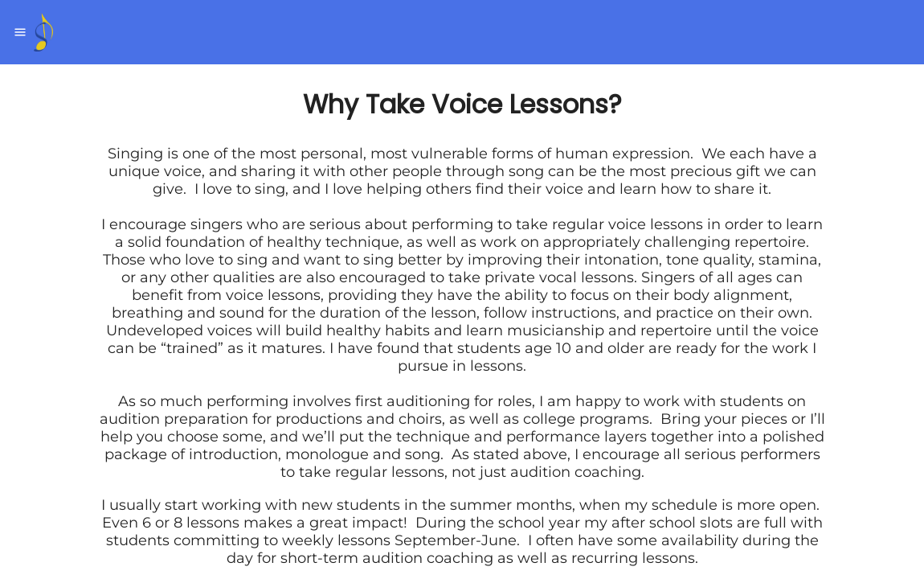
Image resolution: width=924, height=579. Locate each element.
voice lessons (656, 224)
